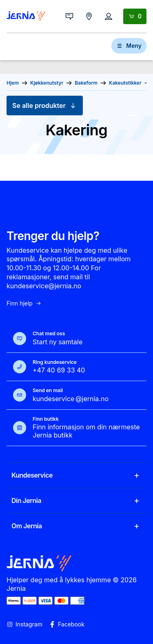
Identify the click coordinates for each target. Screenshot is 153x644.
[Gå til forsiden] (26, 16)
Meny (129, 46)
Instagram (24, 624)
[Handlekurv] (135, 16)
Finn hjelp (24, 303)
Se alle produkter (45, 105)
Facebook (67, 624)
